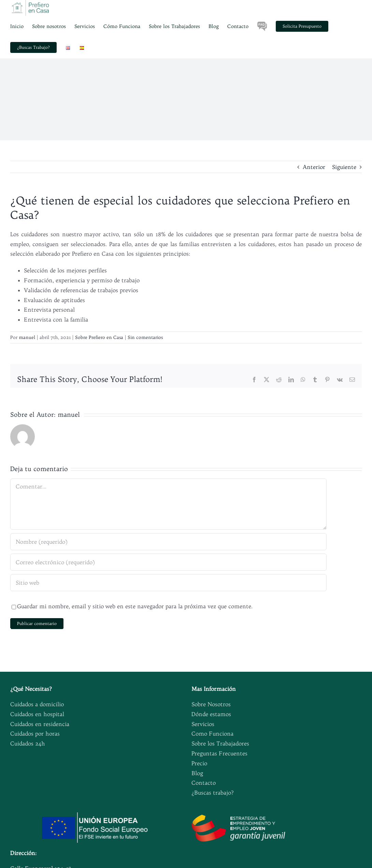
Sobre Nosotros (211, 704)
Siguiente (344, 167)
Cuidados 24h (28, 743)
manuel (27, 337)
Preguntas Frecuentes (219, 753)
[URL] (168, 583)
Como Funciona (212, 734)
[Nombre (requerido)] (168, 542)
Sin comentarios (145, 337)
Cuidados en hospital (37, 714)
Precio (199, 763)
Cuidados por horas (35, 734)
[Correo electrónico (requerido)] (168, 562)
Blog (197, 773)
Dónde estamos (211, 714)
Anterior (314, 167)
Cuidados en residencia (40, 724)
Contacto (204, 783)
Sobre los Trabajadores (220, 743)
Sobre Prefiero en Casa (99, 337)
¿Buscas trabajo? (213, 793)
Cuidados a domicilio (37, 704)
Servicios (203, 724)
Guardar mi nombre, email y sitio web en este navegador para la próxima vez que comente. (135, 606)
